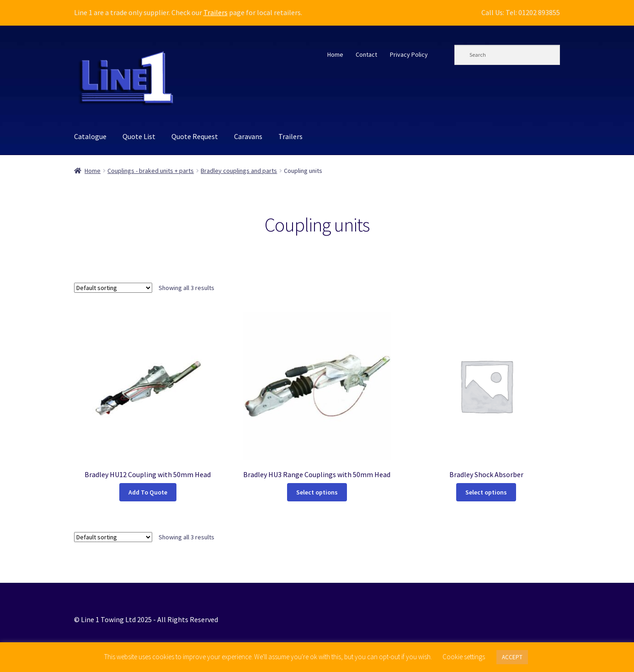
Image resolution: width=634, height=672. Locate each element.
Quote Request (195, 136)
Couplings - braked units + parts (151, 171)
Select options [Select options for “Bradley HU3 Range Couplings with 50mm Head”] (317, 492)
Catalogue (90, 136)
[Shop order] (113, 288)
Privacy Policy (409, 54)
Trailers (216, 12)
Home (335, 54)
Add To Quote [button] (148, 492)
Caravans (248, 136)
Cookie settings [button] (464, 657)
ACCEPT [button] (512, 657)
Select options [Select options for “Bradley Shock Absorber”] (486, 492)
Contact (366, 54)
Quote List (139, 136)
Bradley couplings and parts (239, 171)
